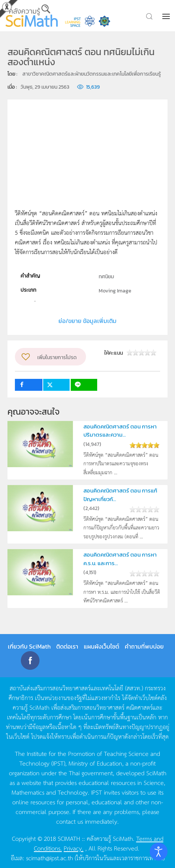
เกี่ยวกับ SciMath (29, 646)
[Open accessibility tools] (159, 852)
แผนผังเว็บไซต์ (101, 646)
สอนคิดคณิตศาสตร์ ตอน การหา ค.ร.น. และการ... (120, 559)
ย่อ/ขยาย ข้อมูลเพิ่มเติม (87, 321)
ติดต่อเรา (67, 646)
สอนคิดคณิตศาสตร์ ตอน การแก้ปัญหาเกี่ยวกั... (120, 495)
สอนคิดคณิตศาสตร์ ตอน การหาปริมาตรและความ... (120, 430)
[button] (167, 16)
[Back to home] (32, 16)
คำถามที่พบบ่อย (144, 646)
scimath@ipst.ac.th (50, 858)
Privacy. (74, 848)
